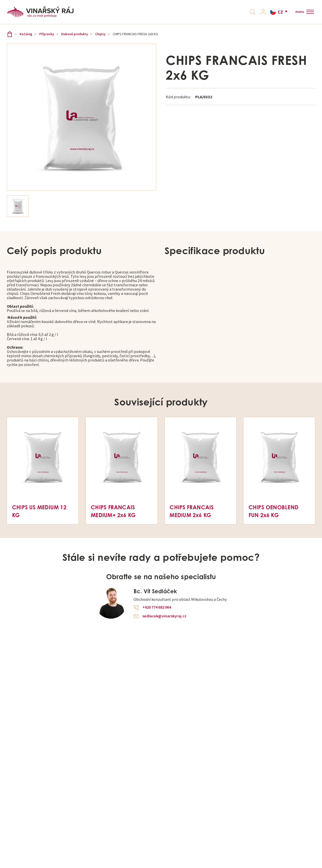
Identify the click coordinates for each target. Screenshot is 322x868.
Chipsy (100, 39)
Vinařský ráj (10, 39)
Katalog (26, 39)
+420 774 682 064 (157, 613)
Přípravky (47, 39)
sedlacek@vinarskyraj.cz (164, 621)
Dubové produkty (75, 39)
